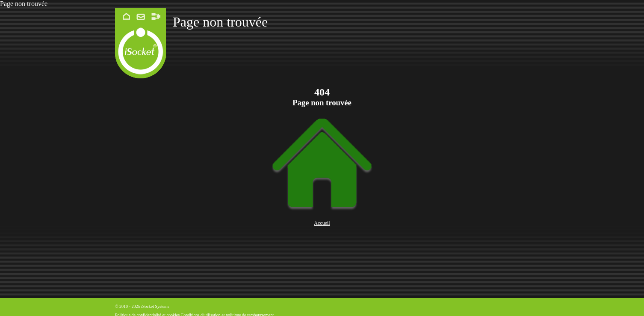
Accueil (322, 223)
